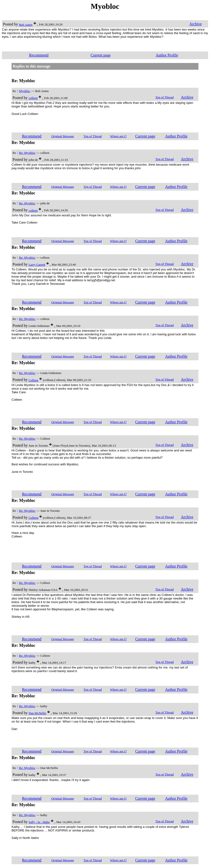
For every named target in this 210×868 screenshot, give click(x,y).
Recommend (39, 55)
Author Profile (167, 55)
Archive (196, 24)
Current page (101, 55)
